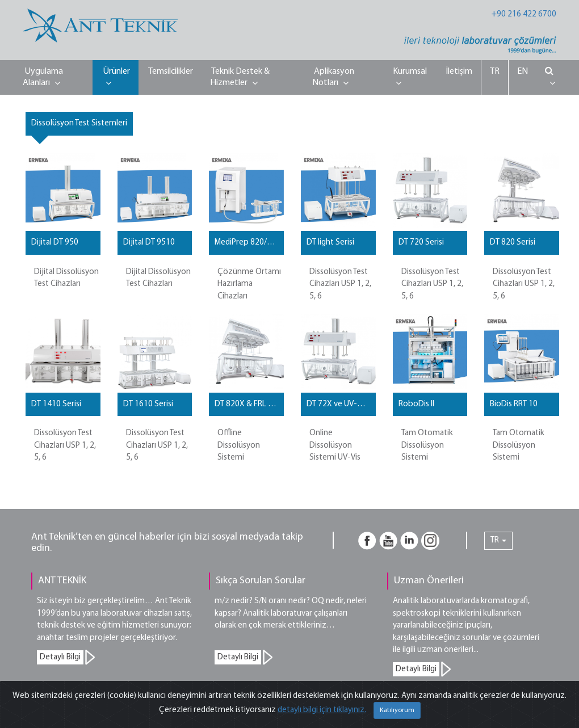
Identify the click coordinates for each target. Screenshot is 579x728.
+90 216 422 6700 (524, 14)
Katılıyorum (397, 710)
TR (495, 71)
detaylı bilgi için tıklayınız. (322, 710)
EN (523, 71)
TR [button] (498, 540)
